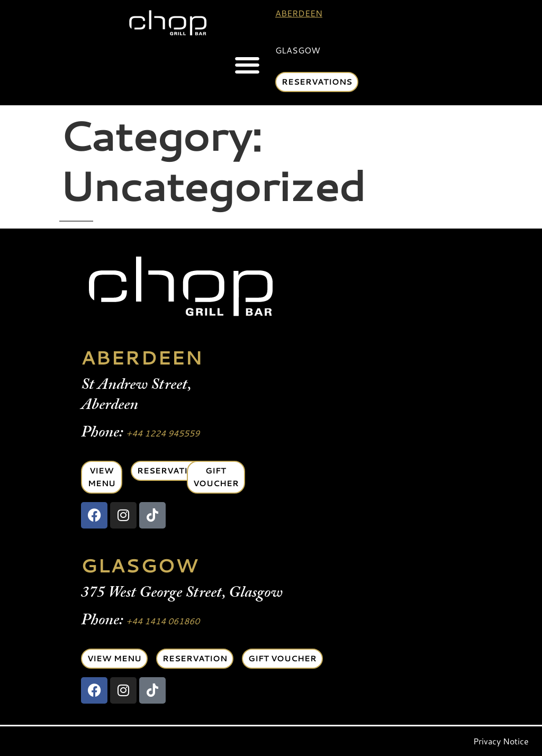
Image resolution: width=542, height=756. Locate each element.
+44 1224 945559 (163, 433)
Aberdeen (299, 13)
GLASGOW (140, 565)
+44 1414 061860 (163, 621)
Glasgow (298, 50)
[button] (247, 65)
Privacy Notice (501, 741)
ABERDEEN (142, 357)
